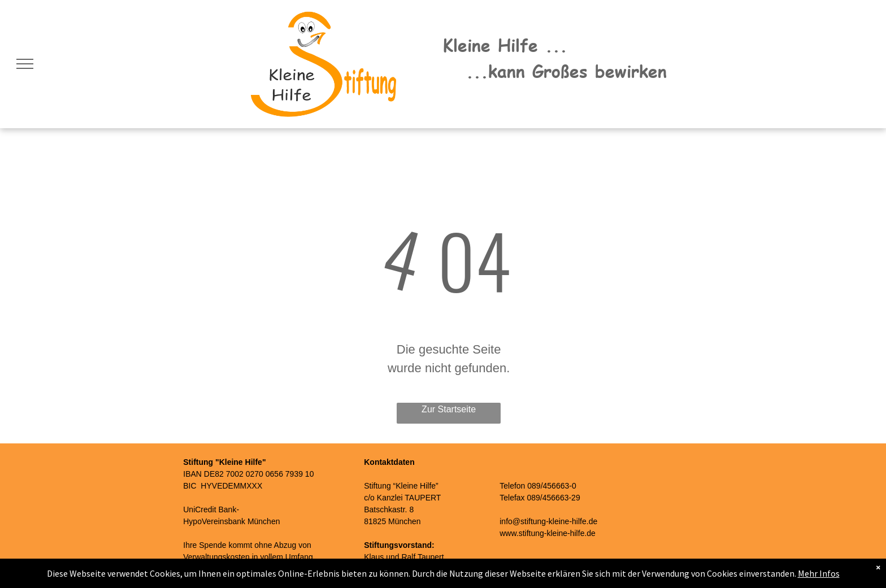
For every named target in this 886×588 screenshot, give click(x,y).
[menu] (25, 64)
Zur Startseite (449, 409)
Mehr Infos (819, 573)
